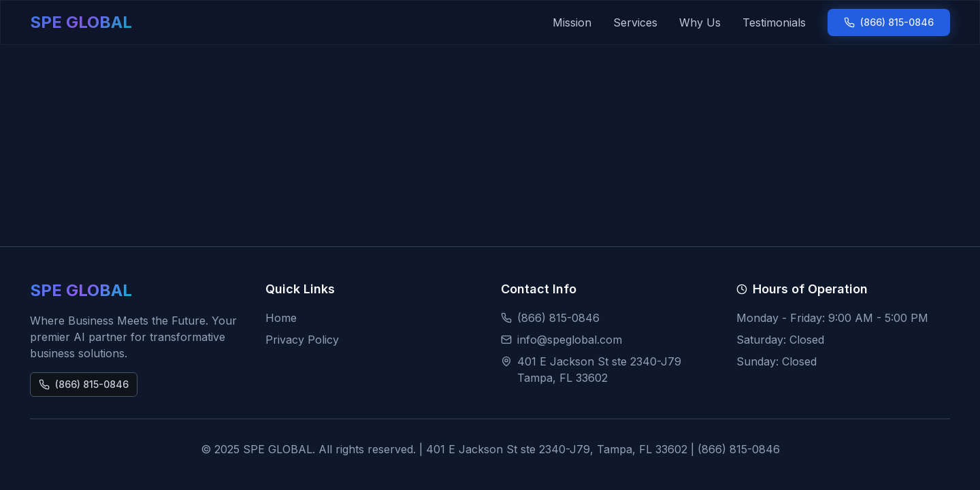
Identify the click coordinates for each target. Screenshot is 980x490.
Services (635, 22)
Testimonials (774, 22)
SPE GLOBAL (81, 22)
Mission (572, 22)
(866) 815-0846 (889, 22)
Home (281, 318)
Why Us (700, 22)
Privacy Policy (302, 340)
